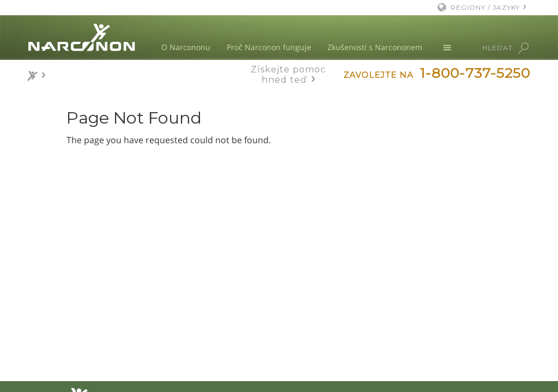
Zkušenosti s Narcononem (375, 47)
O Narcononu (186, 47)
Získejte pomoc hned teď (288, 75)
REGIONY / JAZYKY (485, 7)
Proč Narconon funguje (269, 47)
